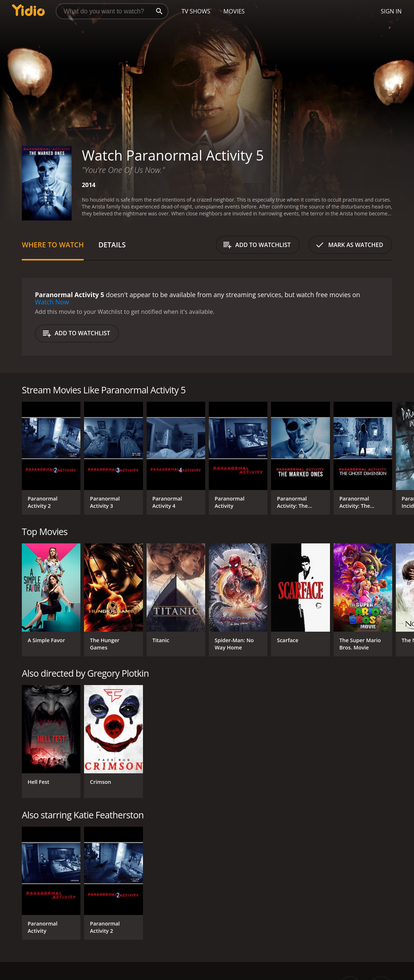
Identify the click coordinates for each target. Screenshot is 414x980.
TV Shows (196, 11)
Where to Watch (53, 245)
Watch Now (52, 302)
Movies (234, 11)
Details (112, 245)
